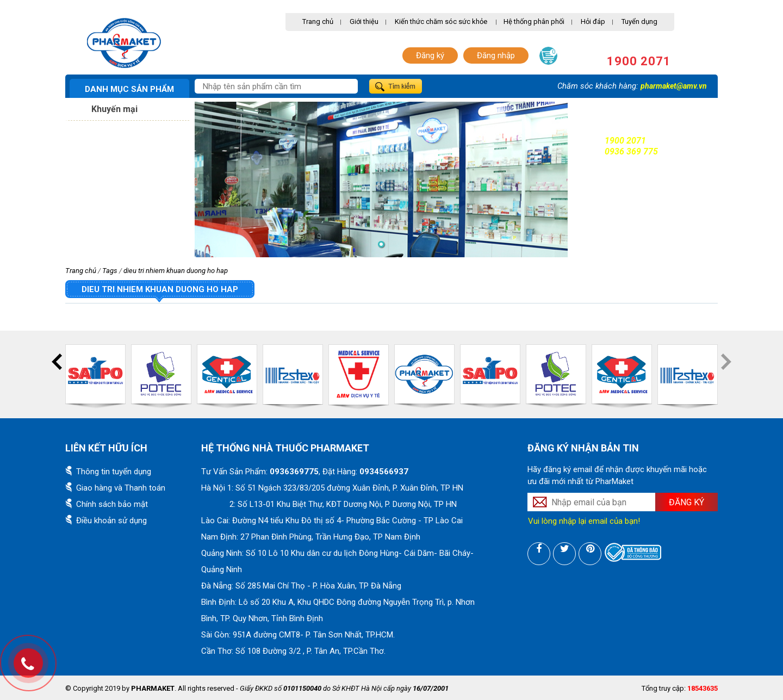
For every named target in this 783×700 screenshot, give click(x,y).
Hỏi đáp (593, 21)
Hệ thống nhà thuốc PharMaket (285, 448)
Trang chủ (318, 21)
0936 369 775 (631, 151)
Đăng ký (430, 55)
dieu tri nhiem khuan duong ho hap (176, 271)
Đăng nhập (496, 55)
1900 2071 (639, 61)
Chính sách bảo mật (112, 504)
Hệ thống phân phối (534, 21)
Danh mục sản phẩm (129, 89)
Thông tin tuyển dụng (114, 472)
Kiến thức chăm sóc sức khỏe (441, 21)
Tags (110, 271)
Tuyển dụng (639, 21)
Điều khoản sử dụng (111, 521)
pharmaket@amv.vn (674, 86)
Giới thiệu (364, 21)
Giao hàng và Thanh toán (121, 488)
